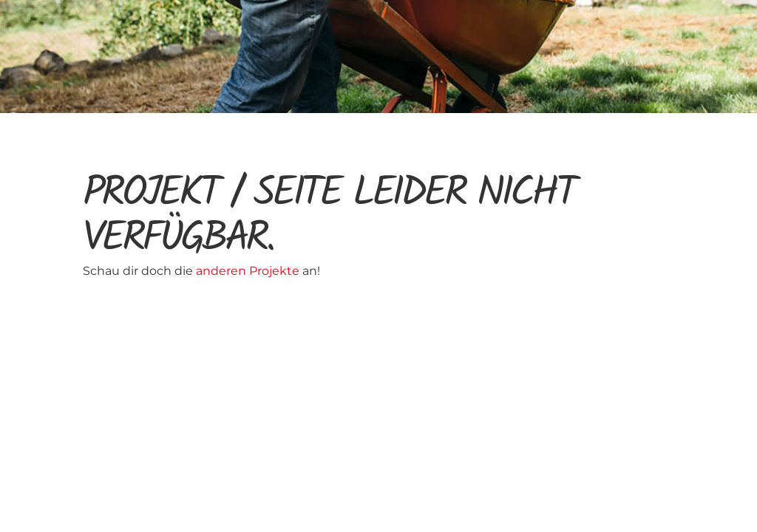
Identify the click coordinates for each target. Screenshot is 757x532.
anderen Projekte (249, 271)
